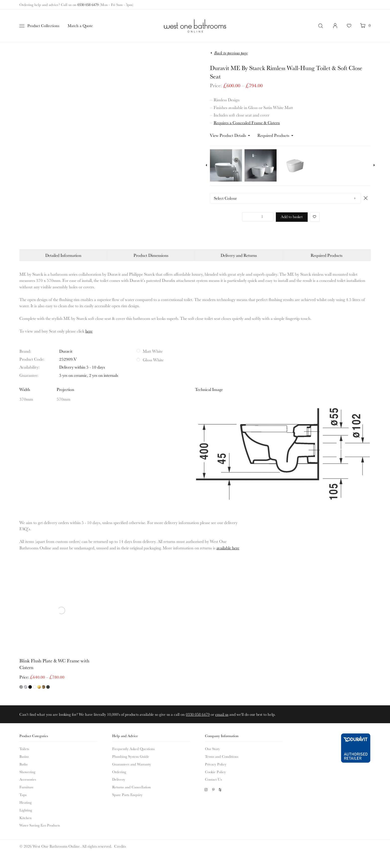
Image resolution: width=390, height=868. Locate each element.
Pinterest (213, 790)
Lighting (26, 810)
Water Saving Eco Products (40, 825)
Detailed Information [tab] (63, 255)
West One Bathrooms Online (195, 26)
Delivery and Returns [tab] (239, 255)
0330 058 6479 (88, 5)
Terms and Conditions (222, 756)
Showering (27, 772)
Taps (23, 795)
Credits (120, 846)
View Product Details (228, 135)
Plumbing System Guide (131, 756)
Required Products (273, 135)
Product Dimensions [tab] (151, 255)
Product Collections (43, 26)
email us (222, 714)
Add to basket (292, 217)
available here (228, 548)
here (89, 331)
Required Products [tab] (327, 255)
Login (335, 28)
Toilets (24, 749)
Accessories (28, 779)
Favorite (314, 217)
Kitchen (25, 818)
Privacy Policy (216, 764)
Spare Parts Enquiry (127, 795)
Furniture (26, 787)
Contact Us (213, 779)
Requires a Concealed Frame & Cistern (247, 123)
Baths (24, 764)
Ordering (119, 772)
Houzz (220, 790)
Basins (24, 756)
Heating (25, 802)
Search (321, 26)
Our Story (212, 749)
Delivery (119, 779)
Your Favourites (349, 28)
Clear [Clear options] (365, 198)
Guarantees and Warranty (132, 764)
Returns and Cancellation (131, 787)
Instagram (206, 790)
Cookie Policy (215, 772)
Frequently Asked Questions (133, 749)
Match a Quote (80, 26)
